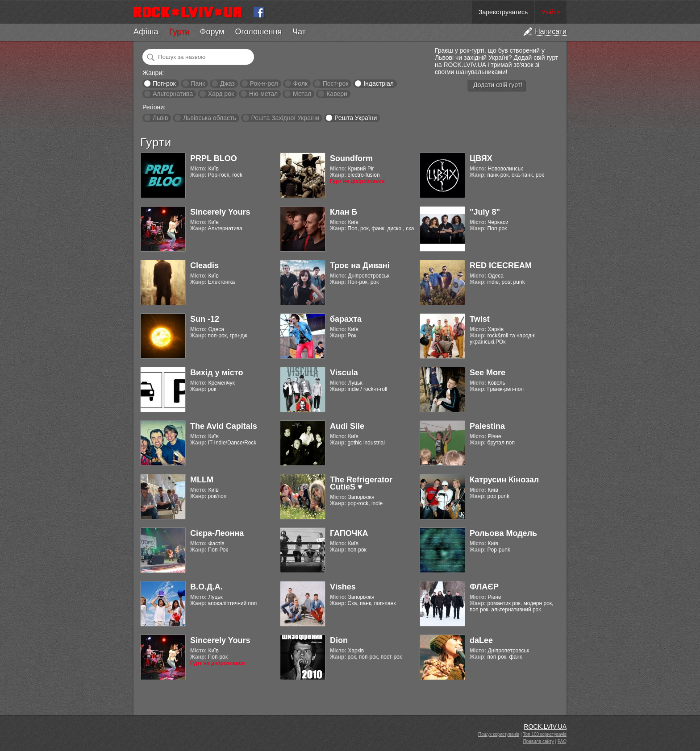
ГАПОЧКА (349, 533)
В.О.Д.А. (206, 587)
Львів (160, 118)
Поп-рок (164, 83)
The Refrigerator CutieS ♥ (361, 483)
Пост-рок (336, 83)
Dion (339, 640)
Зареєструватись (503, 12)
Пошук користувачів (499, 734)
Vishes (343, 587)
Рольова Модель (503, 533)
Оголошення (258, 32)
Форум (212, 32)
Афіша (146, 32)
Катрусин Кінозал (504, 480)
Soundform (351, 158)
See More (487, 373)
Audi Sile (347, 426)
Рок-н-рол (264, 83)
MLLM (202, 480)
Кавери (337, 94)
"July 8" (485, 212)
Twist (480, 319)
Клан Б (344, 212)
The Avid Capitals (224, 426)
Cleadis (204, 266)
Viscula (344, 373)
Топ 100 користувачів (545, 734)
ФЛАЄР (484, 587)
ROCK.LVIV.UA (545, 726)
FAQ (562, 741)
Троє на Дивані (360, 266)
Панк (198, 83)
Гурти (179, 32)
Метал (302, 94)
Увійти (551, 12)
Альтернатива (173, 94)
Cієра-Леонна (217, 533)
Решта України (356, 118)
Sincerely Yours (220, 212)
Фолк (300, 83)
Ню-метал (263, 94)
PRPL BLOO (214, 158)
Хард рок (221, 94)
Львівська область (210, 118)
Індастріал (379, 83)
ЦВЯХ (481, 158)
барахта (346, 319)
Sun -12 (205, 319)
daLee (481, 640)
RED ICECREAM (501, 266)
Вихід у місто (217, 373)
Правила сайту (539, 741)
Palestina (487, 426)
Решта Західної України (285, 118)
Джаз (227, 83)
